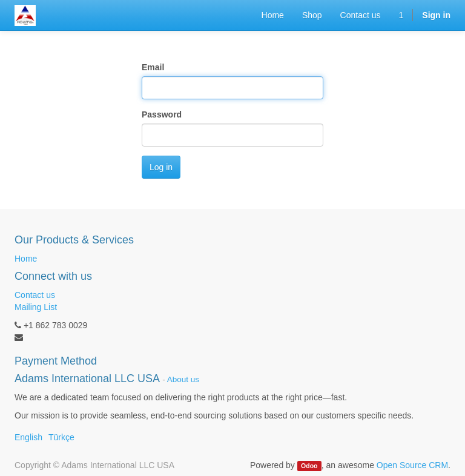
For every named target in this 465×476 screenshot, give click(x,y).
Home (26, 259)
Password (162, 114)
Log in (161, 167)
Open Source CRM (412, 465)
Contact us (35, 295)
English (28, 437)
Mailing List (36, 307)
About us (183, 379)
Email (153, 67)
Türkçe (61, 437)
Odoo (309, 466)
